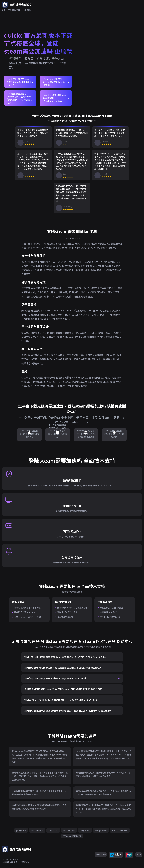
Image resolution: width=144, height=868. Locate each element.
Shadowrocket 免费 (120, 830)
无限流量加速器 (14, 10)
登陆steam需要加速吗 (72, 836)
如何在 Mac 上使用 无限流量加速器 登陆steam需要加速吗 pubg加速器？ (62, 700)
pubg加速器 (21, 830)
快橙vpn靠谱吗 (69, 830)
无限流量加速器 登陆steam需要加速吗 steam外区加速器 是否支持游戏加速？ (64, 689)
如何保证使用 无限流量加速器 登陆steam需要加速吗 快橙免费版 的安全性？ (63, 668)
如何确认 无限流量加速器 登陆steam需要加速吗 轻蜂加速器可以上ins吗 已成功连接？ (68, 711)
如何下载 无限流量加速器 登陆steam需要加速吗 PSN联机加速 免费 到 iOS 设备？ (66, 657)
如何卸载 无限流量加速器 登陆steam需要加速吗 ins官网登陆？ (56, 678)
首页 (4, 10)
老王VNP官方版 (37, 830)
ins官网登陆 (53, 830)
